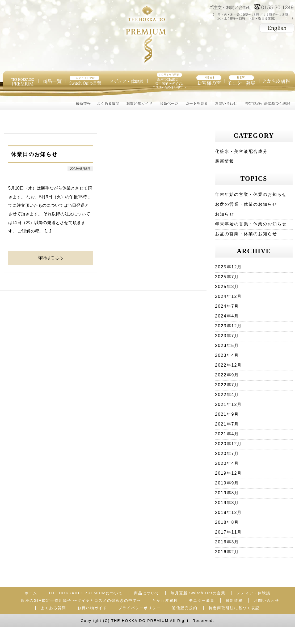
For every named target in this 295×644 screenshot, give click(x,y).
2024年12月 (228, 296)
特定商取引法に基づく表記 (234, 608)
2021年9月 (227, 414)
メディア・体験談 (254, 593)
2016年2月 (227, 552)
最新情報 (225, 161)
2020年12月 (228, 444)
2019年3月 (227, 503)
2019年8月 (227, 493)
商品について (147, 593)
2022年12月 (228, 365)
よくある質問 (53, 608)
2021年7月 (227, 424)
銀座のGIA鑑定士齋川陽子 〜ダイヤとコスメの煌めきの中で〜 (81, 600)
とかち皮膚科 (165, 600)
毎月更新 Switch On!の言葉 (198, 593)
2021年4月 (227, 434)
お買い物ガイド (92, 608)
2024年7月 (227, 306)
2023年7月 (227, 336)
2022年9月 (227, 375)
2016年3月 (227, 542)
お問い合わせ (267, 600)
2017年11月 (228, 532)
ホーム (31, 593)
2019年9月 (227, 483)
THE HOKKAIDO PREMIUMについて (86, 593)
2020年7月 (227, 454)
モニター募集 (202, 600)
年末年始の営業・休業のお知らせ (251, 194)
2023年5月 (227, 345)
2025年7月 (227, 277)
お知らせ (225, 214)
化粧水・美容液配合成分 (241, 151)
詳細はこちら (50, 258)
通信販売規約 (185, 608)
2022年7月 (227, 385)
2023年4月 (227, 355)
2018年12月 (228, 512)
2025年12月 (228, 267)
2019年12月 (228, 473)
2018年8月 (227, 522)
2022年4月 (227, 395)
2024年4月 (227, 316)
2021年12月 (228, 404)
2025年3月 (227, 287)
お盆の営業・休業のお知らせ (246, 204)
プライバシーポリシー (140, 608)
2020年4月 (227, 463)
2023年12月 (228, 326)
